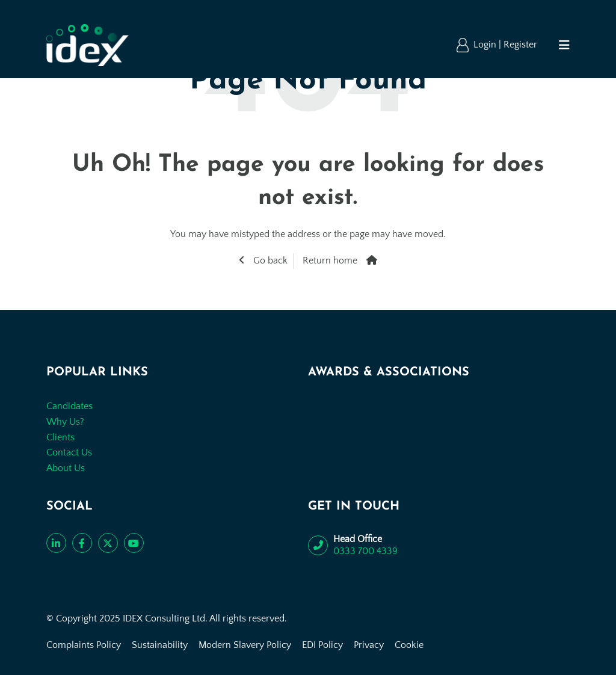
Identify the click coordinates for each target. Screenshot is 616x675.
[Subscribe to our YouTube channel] (134, 543)
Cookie (409, 645)
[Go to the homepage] (88, 45)
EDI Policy (322, 645)
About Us (66, 468)
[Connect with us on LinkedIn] (56, 543)
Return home (330, 260)
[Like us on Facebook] (82, 543)
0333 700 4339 (365, 551)
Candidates (69, 406)
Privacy (369, 645)
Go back (269, 260)
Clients (60, 437)
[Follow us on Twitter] (108, 543)
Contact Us (69, 452)
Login (486, 45)
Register (520, 45)
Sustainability (160, 645)
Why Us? (65, 422)
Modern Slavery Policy (245, 645)
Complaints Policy (84, 645)
